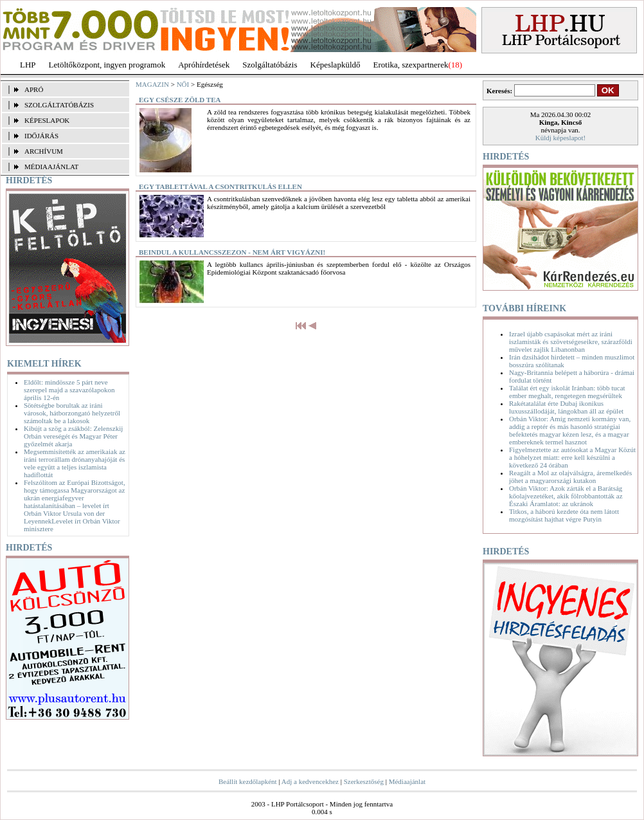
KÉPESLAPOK (47, 120)
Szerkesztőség (364, 781)
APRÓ (34, 89)
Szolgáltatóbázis (270, 65)
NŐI (183, 84)
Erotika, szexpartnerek (411, 65)
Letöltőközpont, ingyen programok (107, 65)
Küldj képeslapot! (561, 138)
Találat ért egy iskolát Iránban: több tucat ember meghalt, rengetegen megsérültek (567, 392)
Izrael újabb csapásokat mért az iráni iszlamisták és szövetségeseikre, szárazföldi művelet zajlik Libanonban (571, 342)
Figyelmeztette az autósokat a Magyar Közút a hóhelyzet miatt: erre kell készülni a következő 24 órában (572, 457)
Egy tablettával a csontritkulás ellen (220, 187)
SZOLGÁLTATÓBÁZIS (59, 105)
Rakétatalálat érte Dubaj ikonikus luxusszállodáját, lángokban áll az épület (566, 407)
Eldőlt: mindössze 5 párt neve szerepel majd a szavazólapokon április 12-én (69, 390)
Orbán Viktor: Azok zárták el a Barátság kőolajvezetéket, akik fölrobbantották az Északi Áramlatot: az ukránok (566, 496)
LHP (28, 65)
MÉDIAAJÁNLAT (51, 167)
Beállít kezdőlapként (248, 781)
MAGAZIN (152, 84)
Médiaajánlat (407, 781)
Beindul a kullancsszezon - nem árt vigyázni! (232, 252)
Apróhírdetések (204, 65)
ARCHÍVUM (44, 151)
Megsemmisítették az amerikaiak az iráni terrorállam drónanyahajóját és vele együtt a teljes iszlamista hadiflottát (75, 463)
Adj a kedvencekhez (310, 781)
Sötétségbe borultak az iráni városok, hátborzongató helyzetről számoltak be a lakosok (72, 413)
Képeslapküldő (335, 65)
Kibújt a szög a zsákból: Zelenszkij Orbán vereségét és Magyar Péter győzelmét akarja (73, 436)
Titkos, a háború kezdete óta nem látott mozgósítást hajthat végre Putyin (564, 515)
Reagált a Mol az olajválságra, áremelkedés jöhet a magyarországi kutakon (570, 477)
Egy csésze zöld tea (180, 100)
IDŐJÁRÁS (41, 136)
